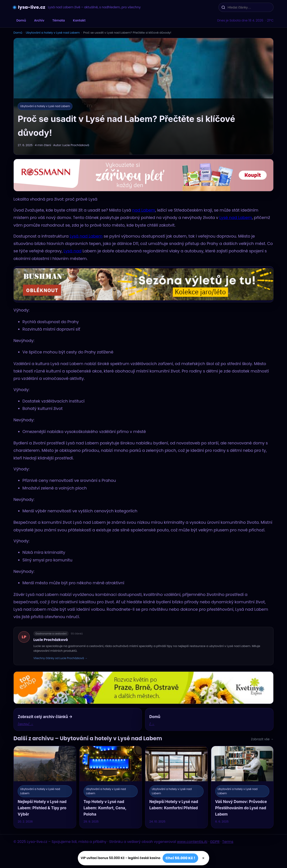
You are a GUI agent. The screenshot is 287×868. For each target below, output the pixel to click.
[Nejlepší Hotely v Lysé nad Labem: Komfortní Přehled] (176, 787)
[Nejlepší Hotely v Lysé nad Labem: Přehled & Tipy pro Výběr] (45, 787)
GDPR (215, 842)
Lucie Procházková (51, 640)
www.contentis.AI (192, 842)
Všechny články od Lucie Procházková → (60, 658)
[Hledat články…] (249, 7)
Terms (228, 842)
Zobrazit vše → (262, 739)
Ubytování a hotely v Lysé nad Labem (53, 33)
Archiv (39, 20)
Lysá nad (72, 251)
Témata (59, 20)
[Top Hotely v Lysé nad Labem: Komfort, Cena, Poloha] (111, 787)
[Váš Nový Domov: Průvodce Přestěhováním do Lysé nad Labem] (242, 787)
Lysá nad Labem (86, 236)
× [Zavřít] (203, 858)
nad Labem (144, 210)
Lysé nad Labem (236, 218)
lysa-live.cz (32, 7)
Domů (21, 20)
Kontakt (79, 20)
